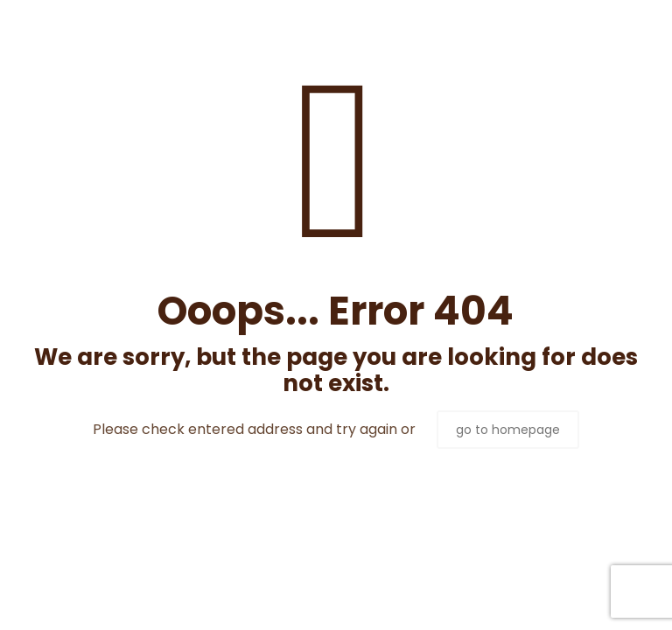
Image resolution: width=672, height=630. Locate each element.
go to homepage (508, 430)
